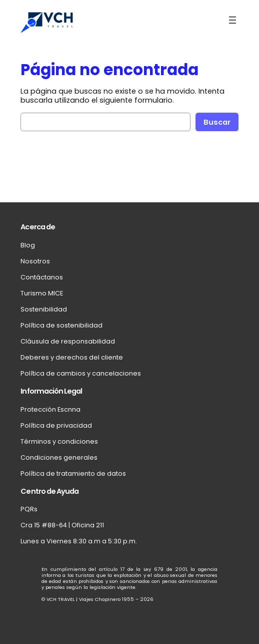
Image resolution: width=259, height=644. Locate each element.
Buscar (217, 122)
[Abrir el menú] (232, 20)
